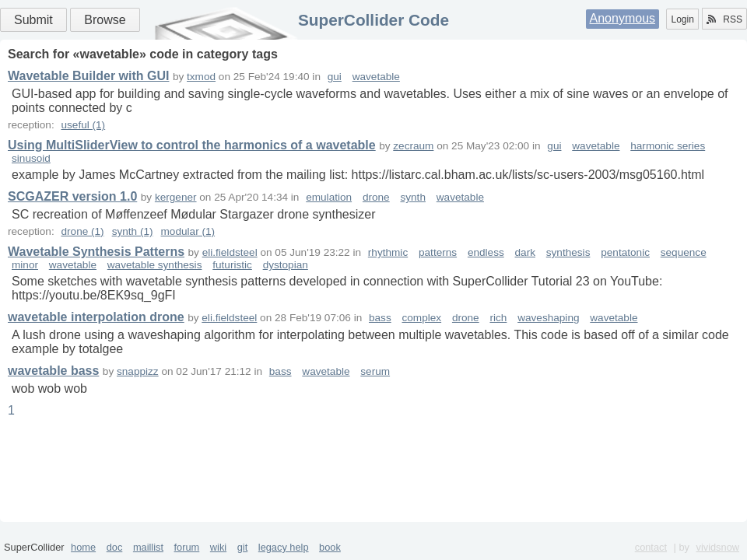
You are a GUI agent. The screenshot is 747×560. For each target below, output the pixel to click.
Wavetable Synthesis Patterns (96, 252)
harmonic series (668, 146)
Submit (33, 20)
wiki (218, 547)
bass (380, 318)
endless (486, 252)
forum (187, 547)
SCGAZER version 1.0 (72, 196)
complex (422, 318)
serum (375, 371)
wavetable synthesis (155, 265)
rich (498, 318)
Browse (105, 20)
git (243, 547)
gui (335, 77)
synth (413, 197)
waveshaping (548, 318)
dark (525, 252)
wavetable (376, 77)
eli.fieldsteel (230, 252)
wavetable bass (53, 371)
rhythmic (388, 252)
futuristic (232, 265)
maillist (148, 547)
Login (682, 19)
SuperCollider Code (373, 20)
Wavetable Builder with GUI (88, 76)
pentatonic (625, 252)
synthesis (568, 252)
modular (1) (188, 231)
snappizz (138, 371)
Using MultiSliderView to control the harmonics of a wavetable (192, 145)
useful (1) (83, 125)
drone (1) (82, 231)
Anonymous (623, 18)
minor (25, 265)
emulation (329, 197)
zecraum (413, 146)
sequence (684, 252)
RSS (724, 19)
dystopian (286, 265)
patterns (438, 252)
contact (651, 547)
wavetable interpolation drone (96, 317)
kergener (176, 197)
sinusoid (31, 158)
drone (376, 197)
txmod (201, 77)
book (330, 547)
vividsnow (718, 547)
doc (115, 547)
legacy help (284, 547)
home (83, 547)
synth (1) (133, 231)
